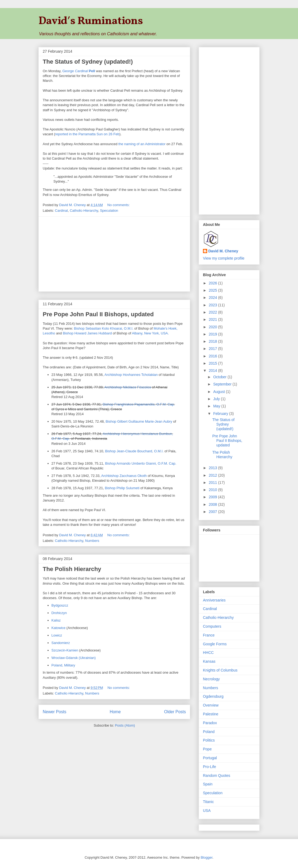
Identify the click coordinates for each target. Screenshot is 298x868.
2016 (213, 356)
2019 (213, 334)
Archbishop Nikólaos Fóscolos (128, 387)
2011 (213, 483)
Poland (209, 732)
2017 (213, 349)
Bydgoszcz (60, 605)
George (79, 71)
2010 (213, 490)
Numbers (92, 541)
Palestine (211, 714)
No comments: (119, 205)
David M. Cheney (223, 251)
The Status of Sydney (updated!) (88, 62)
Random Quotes (217, 776)
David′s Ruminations (91, 21)
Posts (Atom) (125, 725)
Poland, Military (63, 665)
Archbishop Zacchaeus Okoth (124, 476)
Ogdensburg (213, 696)
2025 (213, 290)
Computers (212, 626)
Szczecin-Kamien (65, 650)
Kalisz (56, 620)
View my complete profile (224, 258)
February (221, 414)
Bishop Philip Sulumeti (122, 488)
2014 (213, 371)
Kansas (209, 661)
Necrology (211, 679)
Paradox (210, 723)
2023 (213, 305)
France (209, 635)
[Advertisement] (114, 254)
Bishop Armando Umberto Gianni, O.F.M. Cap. (141, 463)
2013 (213, 468)
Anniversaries (214, 600)
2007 (213, 512)
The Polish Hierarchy (72, 569)
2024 (213, 298)
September (223, 384)
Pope (207, 749)
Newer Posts (54, 712)
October (220, 377)
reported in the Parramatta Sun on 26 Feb (87, 134)
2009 (213, 497)
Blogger (206, 857)
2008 (213, 504)
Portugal (210, 758)
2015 (213, 363)
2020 (213, 327)
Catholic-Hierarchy (84, 211)
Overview (211, 705)
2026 (213, 283)
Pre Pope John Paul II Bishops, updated (98, 314)
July (217, 399)
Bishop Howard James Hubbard (87, 333)
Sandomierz (61, 643)
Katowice (59, 628)
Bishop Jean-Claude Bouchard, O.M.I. (134, 451)
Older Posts (175, 712)
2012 (213, 475)
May (217, 406)
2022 (213, 312)
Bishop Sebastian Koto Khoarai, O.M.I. (104, 328)
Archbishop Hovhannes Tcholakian (131, 375)
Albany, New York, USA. (150, 333)
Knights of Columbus (220, 670)
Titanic (208, 802)
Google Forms (215, 644)
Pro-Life (209, 767)
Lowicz (57, 635)
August (219, 392)
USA (207, 811)
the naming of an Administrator (142, 144)
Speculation (109, 211)
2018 (213, 341)
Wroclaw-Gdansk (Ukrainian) (74, 658)
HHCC (208, 653)
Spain (208, 784)
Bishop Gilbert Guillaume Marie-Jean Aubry (139, 421)
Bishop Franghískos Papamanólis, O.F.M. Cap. (139, 404)
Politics (209, 740)
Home (115, 712)
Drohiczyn (59, 613)
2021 (213, 319)
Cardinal (61, 211)
